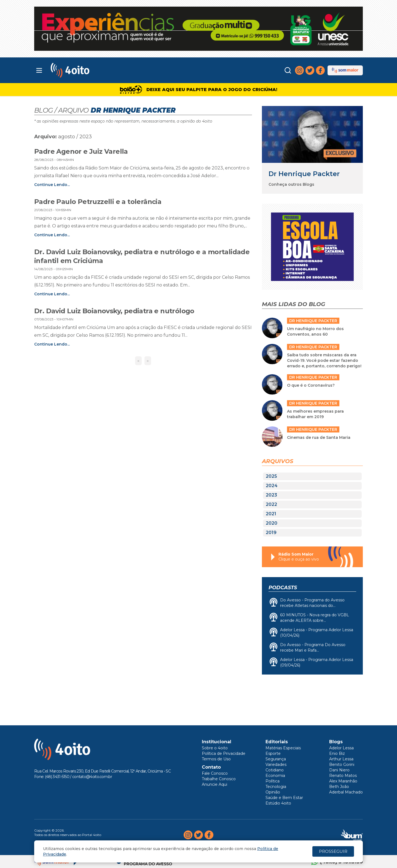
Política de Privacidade (224, 753)
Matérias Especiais (283, 748)
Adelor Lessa (341, 748)
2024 (272, 486)
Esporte (273, 753)
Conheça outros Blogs (291, 184)
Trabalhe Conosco (219, 779)
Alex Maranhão (343, 781)
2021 (271, 514)
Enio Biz (337, 753)
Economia (275, 776)
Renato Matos (343, 776)
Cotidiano (275, 770)
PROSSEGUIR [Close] (333, 851)
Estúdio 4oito (278, 803)
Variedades (276, 765)
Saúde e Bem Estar (284, 798)
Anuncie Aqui (214, 784)
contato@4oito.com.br (92, 777)
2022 (271, 504)
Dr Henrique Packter (304, 174)
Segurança (276, 759)
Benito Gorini (342, 765)
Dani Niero (339, 770)
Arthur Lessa (341, 759)
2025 (271, 476)
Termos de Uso (216, 759)
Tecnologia (276, 787)
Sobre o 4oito (215, 748)
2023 (271, 495)
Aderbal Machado (346, 792)
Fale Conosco (215, 773)
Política (273, 781)
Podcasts (283, 588)
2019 (271, 533)
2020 (272, 523)
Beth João (339, 787)
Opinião (273, 792)
